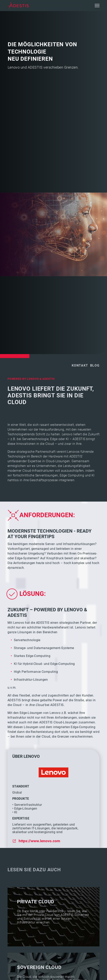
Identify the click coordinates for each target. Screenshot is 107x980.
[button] (97, 6)
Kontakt (80, 365)
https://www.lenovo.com (39, 841)
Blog (95, 365)
